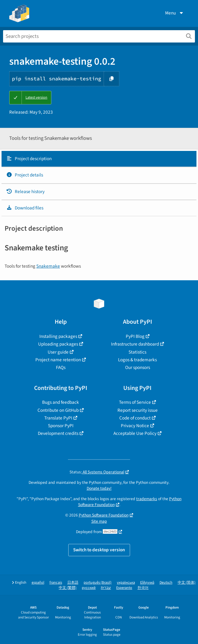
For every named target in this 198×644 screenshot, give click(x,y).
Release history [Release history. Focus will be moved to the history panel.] (25, 192)
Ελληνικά (147, 583)
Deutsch (166, 583)
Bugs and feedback (61, 402)
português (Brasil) (98, 583)
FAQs (61, 367)
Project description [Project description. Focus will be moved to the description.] (29, 159)
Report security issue (138, 410)
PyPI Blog (135, 336)
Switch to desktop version (99, 550)
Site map (99, 521)
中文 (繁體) (68, 588)
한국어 (143, 588)
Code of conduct (135, 418)
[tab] (99, 159)
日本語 (73, 583)
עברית (106, 588)
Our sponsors (138, 367)
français (56, 583)
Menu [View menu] (175, 13)
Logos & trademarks (137, 360)
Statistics (137, 352)
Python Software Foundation (104, 515)
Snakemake (48, 266)
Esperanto (124, 588)
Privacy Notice (135, 426)
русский (89, 588)
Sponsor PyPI (61, 426)
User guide (58, 352)
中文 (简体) (187, 583)
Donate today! (99, 488)
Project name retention (58, 360)
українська (126, 583)
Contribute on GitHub (58, 410)
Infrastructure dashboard (135, 344)
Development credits (58, 433)
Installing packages (58, 336)
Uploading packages (58, 344)
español (38, 583)
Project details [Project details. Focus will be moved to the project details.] (25, 175)
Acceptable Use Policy (135, 433)
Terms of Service (135, 402)
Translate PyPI (58, 418)
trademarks (147, 499)
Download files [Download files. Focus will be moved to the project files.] (25, 208)
